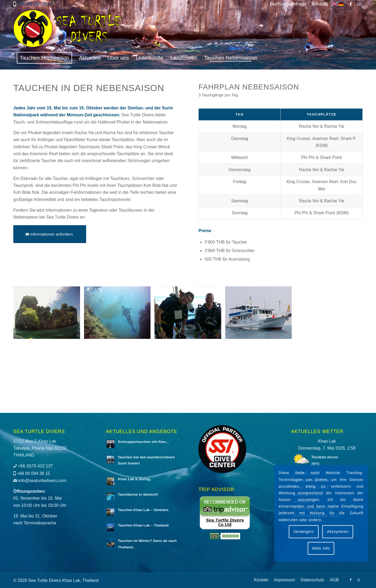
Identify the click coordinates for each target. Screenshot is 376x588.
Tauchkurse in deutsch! (138, 494)
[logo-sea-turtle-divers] (68, 30)
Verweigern (304, 532)
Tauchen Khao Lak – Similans (143, 510)
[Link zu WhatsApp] (359, 4)
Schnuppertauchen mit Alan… (144, 442)
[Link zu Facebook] (351, 4)
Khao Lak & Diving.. (135, 479)
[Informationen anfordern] (50, 234)
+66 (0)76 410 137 (35, 466)
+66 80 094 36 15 (35, 4)
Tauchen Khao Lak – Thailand (143, 525)
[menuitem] (288, 4)
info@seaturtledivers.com (42, 481)
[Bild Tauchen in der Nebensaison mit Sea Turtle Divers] (49, 315)
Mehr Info (321, 548)
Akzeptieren (338, 532)
